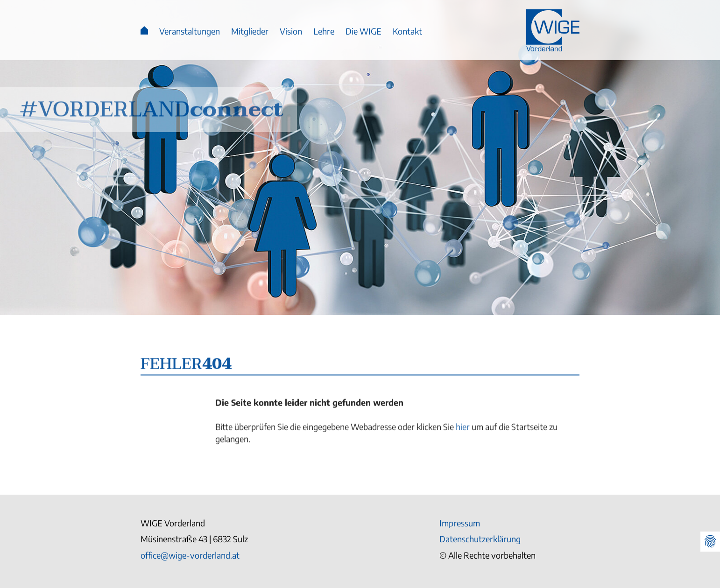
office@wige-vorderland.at (190, 555)
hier (463, 430)
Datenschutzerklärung (480, 539)
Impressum (460, 523)
